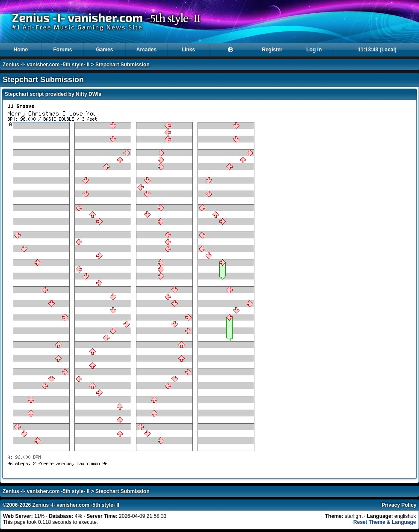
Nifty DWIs (89, 94)
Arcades (146, 50)
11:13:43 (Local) (377, 50)
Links (188, 50)
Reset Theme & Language (385, 522)
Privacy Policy (399, 505)
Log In (314, 50)
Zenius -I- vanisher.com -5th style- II (46, 65)
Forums (62, 50)
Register (272, 50)
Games (104, 50)
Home (21, 50)
